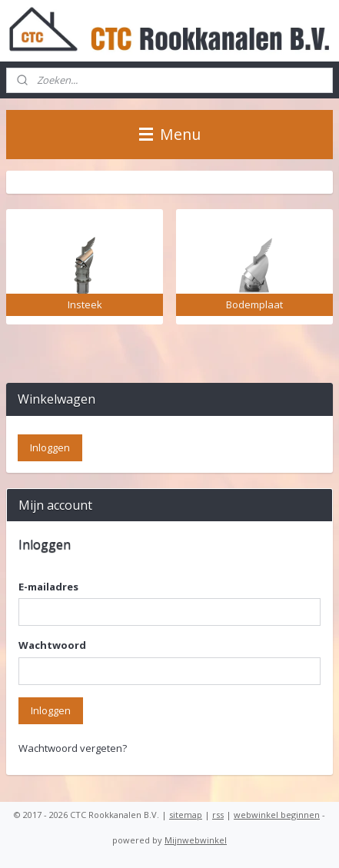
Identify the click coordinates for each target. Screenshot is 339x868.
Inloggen (51, 710)
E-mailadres (48, 587)
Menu (170, 134)
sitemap (186, 815)
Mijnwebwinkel (196, 840)
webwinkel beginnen (277, 815)
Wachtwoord (52, 645)
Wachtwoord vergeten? (73, 748)
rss (218, 815)
